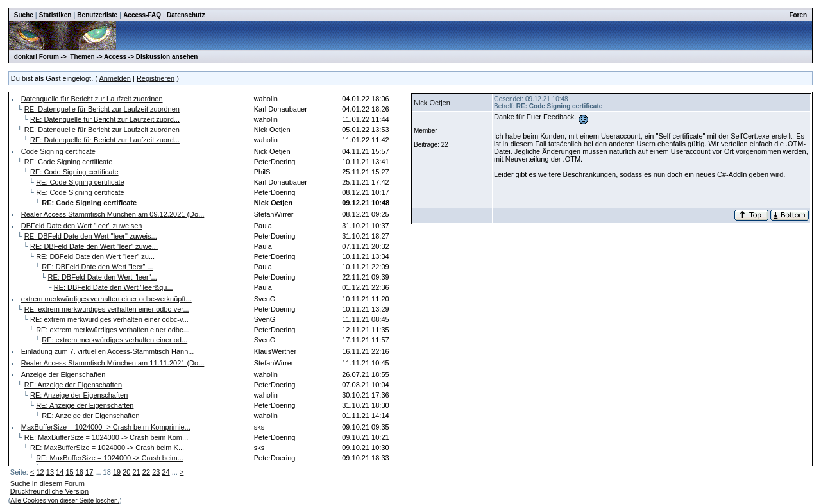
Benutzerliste (97, 15)
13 (50, 472)
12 (40, 472)
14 (60, 472)
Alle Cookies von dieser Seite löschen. (65, 500)
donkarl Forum (37, 57)
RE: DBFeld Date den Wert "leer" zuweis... (91, 236)
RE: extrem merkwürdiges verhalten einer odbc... (112, 330)
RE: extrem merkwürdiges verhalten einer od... (114, 340)
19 (117, 472)
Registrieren (156, 78)
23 (156, 472)
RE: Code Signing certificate (69, 162)
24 (165, 472)
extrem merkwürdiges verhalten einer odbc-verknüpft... (106, 299)
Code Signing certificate (58, 151)
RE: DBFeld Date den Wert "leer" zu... (95, 256)
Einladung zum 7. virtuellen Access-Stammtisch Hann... (108, 351)
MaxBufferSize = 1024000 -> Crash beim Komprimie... (106, 427)
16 (80, 472)
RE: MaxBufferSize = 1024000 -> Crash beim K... (107, 448)
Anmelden (115, 78)
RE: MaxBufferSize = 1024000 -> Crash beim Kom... (106, 437)
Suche (24, 15)
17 (89, 472)
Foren (798, 15)
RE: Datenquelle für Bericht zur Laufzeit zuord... (105, 119)
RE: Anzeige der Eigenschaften (73, 385)
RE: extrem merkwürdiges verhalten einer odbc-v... (109, 319)
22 (146, 472)
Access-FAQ (142, 15)
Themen (82, 57)
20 (126, 472)
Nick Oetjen (432, 103)
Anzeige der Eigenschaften (63, 374)
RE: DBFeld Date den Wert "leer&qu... (114, 287)
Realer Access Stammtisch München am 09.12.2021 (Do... (113, 214)
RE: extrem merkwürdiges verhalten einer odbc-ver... (107, 309)
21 (137, 472)
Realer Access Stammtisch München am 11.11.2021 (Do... (113, 363)
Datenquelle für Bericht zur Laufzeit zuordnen (92, 99)
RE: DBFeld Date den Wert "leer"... (103, 277)
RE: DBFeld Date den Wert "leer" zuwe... (94, 246)
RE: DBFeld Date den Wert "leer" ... (97, 267)
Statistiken (55, 15)
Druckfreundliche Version (49, 491)
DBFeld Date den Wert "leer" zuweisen (82, 226)
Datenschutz (186, 15)
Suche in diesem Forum (47, 483)
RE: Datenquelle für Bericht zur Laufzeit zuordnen (102, 109)
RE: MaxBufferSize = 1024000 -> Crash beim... (110, 458)
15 (69, 472)
